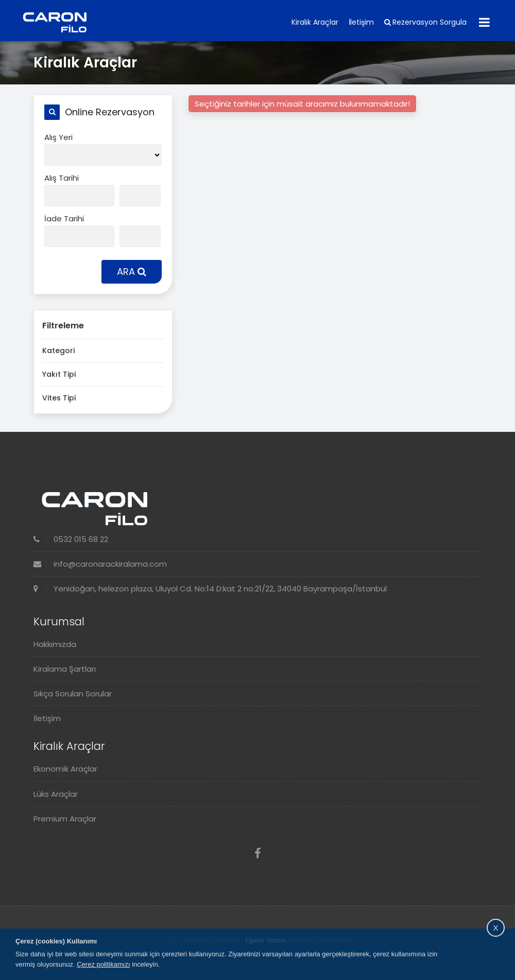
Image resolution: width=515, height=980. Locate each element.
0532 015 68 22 (71, 539)
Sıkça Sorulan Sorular (73, 694)
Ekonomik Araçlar (65, 769)
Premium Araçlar (65, 819)
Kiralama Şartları (65, 669)
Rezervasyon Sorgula (425, 22)
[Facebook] (258, 854)
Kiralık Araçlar (315, 22)
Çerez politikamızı (103, 964)
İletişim (361, 22)
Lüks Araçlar (56, 794)
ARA (132, 272)
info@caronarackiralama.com (100, 564)
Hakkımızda (55, 644)
